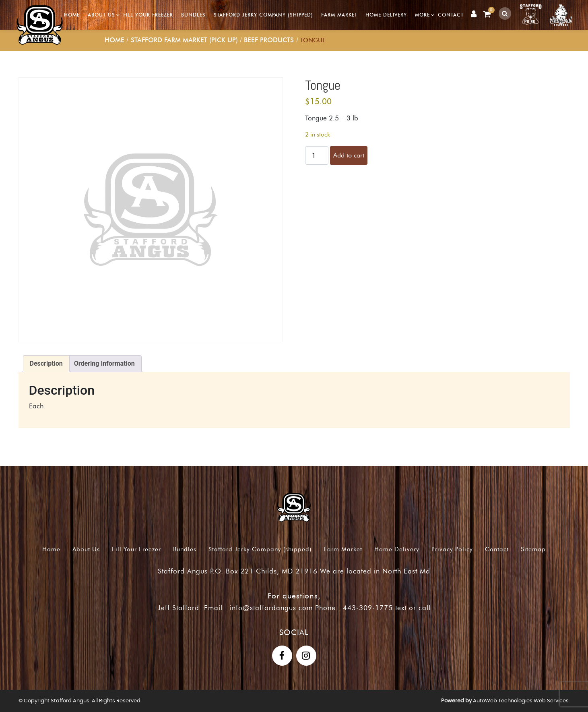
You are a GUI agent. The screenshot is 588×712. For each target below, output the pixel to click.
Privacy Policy (452, 549)
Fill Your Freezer (149, 15)
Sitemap (533, 549)
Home (72, 15)
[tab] (46, 364)
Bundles (194, 15)
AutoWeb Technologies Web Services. (521, 701)
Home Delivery (387, 15)
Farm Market (340, 15)
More (423, 15)
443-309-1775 (368, 608)
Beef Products (269, 40)
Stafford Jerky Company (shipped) (264, 15)
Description (46, 363)
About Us (102, 15)
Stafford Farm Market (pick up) (184, 40)
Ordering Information (104, 363)
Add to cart (349, 155)
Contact (451, 15)
